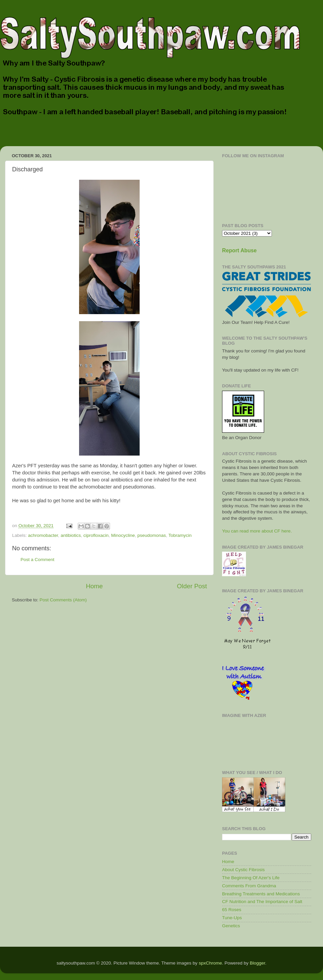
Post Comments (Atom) (63, 600)
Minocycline (123, 535)
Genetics (231, 926)
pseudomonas (152, 535)
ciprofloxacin (96, 535)
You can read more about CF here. (257, 531)
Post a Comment (38, 560)
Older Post (192, 586)
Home (94, 586)
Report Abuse (239, 250)
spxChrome (210, 963)
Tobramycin (180, 535)
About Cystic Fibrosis (243, 870)
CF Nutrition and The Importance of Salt (262, 902)
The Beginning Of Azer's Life (251, 878)
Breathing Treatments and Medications (261, 894)
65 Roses (232, 910)
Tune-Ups (232, 918)
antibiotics (71, 535)
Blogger (257, 963)
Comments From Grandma (249, 886)
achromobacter (43, 535)
